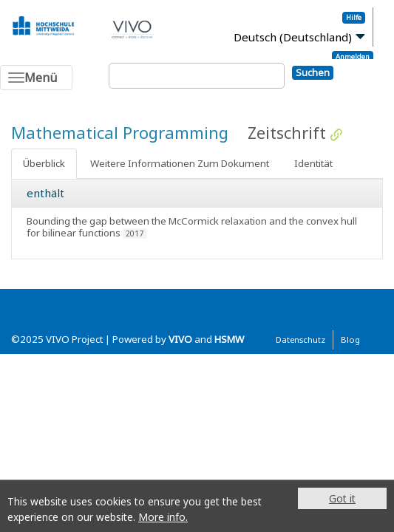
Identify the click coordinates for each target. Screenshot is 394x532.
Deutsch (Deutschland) (293, 37)
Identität (313, 163)
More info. (163, 517)
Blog (350, 340)
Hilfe (354, 17)
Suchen (313, 72)
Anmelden (353, 57)
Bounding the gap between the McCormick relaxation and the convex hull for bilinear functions (192, 227)
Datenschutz (300, 340)
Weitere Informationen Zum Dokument (180, 163)
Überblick (44, 163)
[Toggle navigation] (36, 78)
